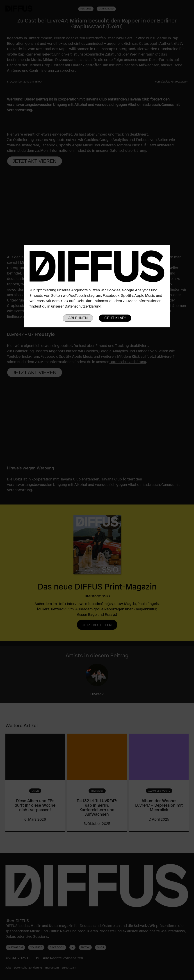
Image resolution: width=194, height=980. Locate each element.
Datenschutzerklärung (83, 306)
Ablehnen (78, 318)
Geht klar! (115, 318)
